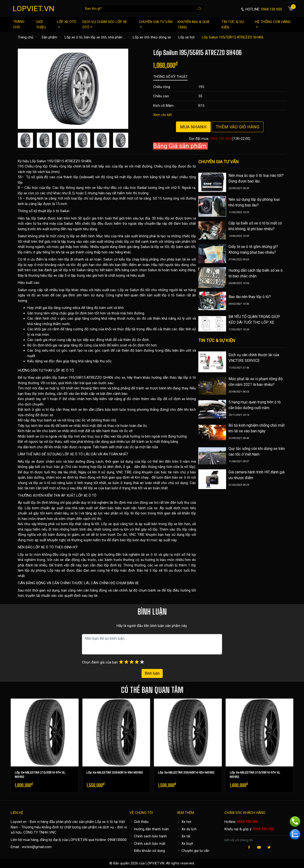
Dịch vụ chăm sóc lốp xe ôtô (105, 25)
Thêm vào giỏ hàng (237, 127)
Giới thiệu (41, 25)
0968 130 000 (220, 139)
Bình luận (152, 673)
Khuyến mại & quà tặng (193, 25)
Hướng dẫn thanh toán (149, 829)
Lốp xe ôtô (67, 24)
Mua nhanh (193, 127)
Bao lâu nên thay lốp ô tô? (250, 297)
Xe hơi (184, 822)
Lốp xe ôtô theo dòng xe (152, 37)
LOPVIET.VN (33, 9)
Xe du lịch (187, 829)
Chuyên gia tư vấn (156, 24)
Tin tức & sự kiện (233, 25)
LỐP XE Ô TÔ (64, 370)
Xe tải (184, 836)
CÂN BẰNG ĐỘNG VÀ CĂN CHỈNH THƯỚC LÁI (54, 583)
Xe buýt (185, 844)
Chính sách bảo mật (147, 844)
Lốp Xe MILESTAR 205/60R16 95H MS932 (115, 772)
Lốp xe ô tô (104, 822)
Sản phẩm (49, 37)
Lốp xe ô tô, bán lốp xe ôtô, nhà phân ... (95, 37)
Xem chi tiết (162, 115)
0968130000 (117, 840)
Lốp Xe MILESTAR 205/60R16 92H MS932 (186, 772)
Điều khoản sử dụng (147, 851)
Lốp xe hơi (186, 37)
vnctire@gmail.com (37, 847)
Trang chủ (19, 24)
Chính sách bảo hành (148, 836)
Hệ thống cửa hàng (273, 24)
